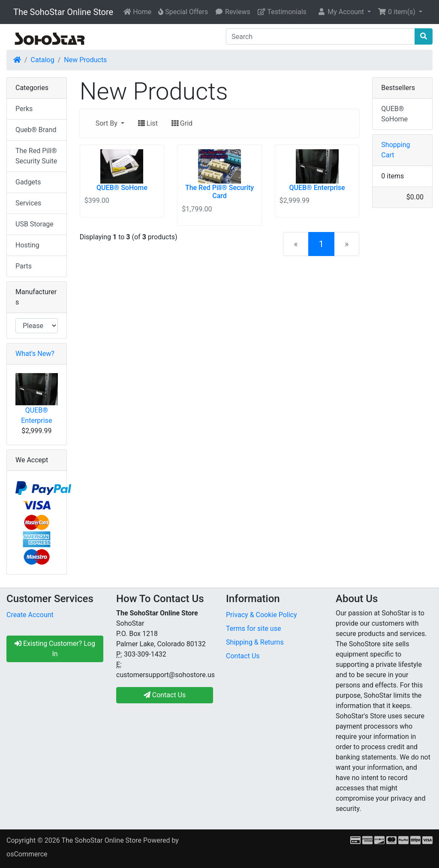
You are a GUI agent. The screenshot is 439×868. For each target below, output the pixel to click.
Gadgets (28, 182)
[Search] (320, 36)
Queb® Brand (36, 130)
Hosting (27, 245)
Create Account (30, 615)
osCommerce (27, 854)
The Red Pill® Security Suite (36, 156)
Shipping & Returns (255, 642)
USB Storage (35, 224)
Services (28, 203)
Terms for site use (253, 628)
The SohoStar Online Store (63, 12)
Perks (24, 109)
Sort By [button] (107, 123)
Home (137, 12)
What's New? (35, 354)
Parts (24, 266)
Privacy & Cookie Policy (262, 615)
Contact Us (243, 656)
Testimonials (282, 12)
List (148, 123)
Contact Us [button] (165, 695)
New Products (85, 60)
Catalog (43, 60)
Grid (182, 123)
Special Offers (183, 12)
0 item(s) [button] (397, 12)
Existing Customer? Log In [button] (55, 649)
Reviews (233, 12)
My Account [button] (341, 12)
